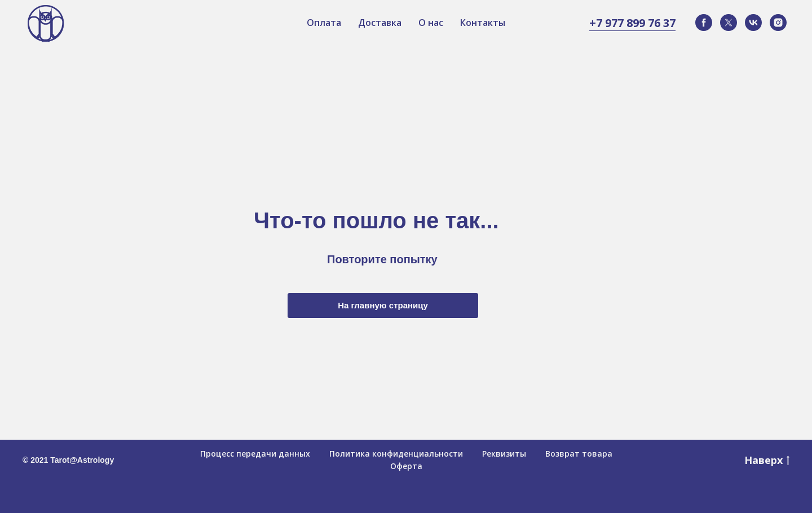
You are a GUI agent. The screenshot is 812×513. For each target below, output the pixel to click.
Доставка (380, 23)
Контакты (483, 23)
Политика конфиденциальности (396, 454)
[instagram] (778, 23)
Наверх (767, 460)
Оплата (324, 23)
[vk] (753, 23)
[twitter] (729, 23)
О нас (431, 23)
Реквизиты (504, 454)
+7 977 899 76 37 (632, 23)
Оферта (406, 466)
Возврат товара (579, 454)
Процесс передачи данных (255, 454)
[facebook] (704, 23)
